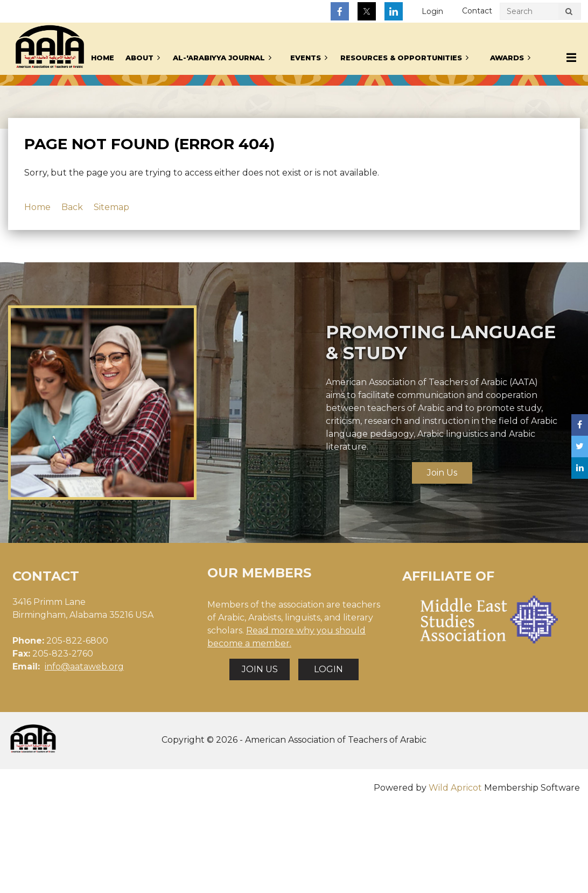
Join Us (442, 473)
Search (569, 13)
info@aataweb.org (84, 667)
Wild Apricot (455, 788)
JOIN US (260, 669)
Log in (432, 12)
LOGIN (328, 669)
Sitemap (111, 207)
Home (37, 207)
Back (72, 207)
